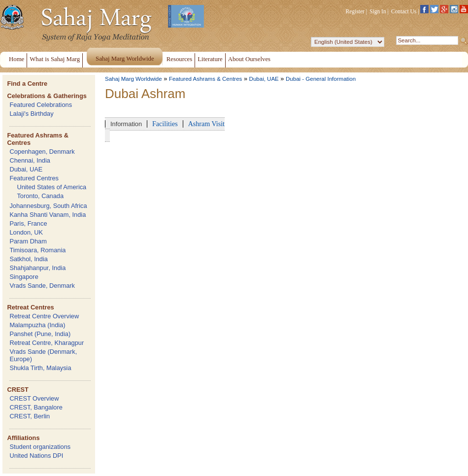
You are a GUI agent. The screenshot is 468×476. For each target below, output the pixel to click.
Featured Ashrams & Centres (206, 79)
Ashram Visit (206, 124)
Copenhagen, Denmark (42, 152)
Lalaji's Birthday (31, 114)
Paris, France (28, 223)
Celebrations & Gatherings (47, 96)
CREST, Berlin (30, 416)
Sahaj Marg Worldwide (134, 79)
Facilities (165, 124)
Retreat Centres (30, 307)
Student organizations (40, 447)
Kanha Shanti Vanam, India (48, 215)
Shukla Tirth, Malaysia (40, 368)
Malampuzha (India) (37, 325)
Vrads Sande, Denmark (42, 286)
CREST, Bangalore (36, 407)
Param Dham (28, 241)
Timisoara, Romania (37, 250)
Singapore (24, 277)
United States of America (51, 187)
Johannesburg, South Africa (48, 206)
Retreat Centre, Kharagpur (47, 343)
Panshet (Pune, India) (40, 334)
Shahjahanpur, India (37, 268)
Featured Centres (34, 178)
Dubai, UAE (26, 169)
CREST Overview (34, 398)
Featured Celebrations (41, 105)
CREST (17, 390)
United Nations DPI (36, 456)
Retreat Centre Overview (44, 316)
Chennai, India (30, 160)
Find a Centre (27, 84)
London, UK (26, 232)
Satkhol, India (29, 259)
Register (355, 11)
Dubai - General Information (321, 79)
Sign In (378, 11)
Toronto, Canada (40, 196)
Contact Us (404, 11)
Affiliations (23, 438)
